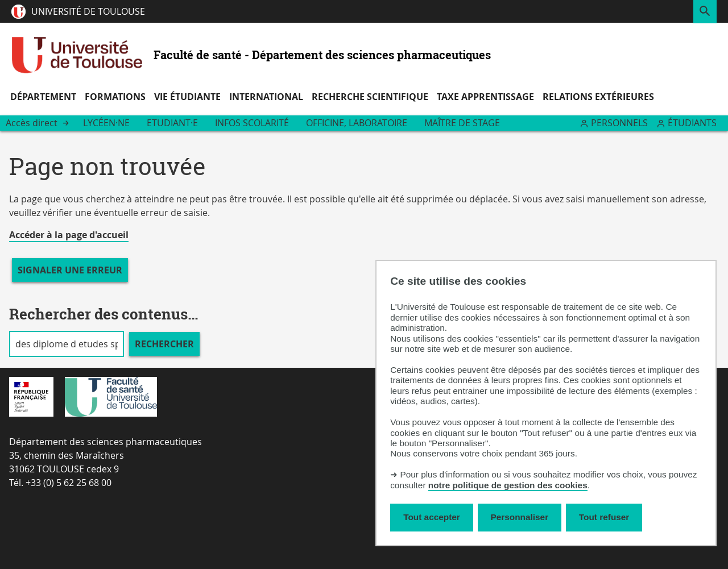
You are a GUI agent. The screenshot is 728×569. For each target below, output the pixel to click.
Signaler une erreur (70, 270)
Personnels (619, 123)
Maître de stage (462, 123)
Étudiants (692, 123)
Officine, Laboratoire (357, 123)
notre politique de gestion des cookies (508, 485)
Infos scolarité (252, 123)
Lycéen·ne (106, 123)
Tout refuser (604, 517)
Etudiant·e (172, 123)
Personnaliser (520, 517)
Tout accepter (432, 517)
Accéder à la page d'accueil (69, 235)
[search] (67, 344)
